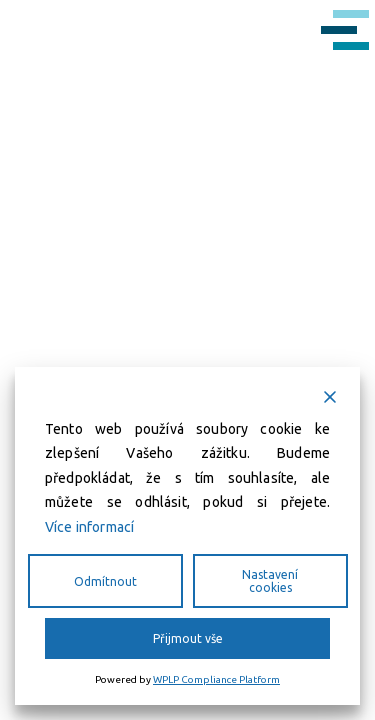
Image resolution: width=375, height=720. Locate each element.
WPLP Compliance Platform (216, 679)
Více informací (89, 527)
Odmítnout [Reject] (105, 581)
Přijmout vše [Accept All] (188, 638)
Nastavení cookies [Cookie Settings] (270, 581)
